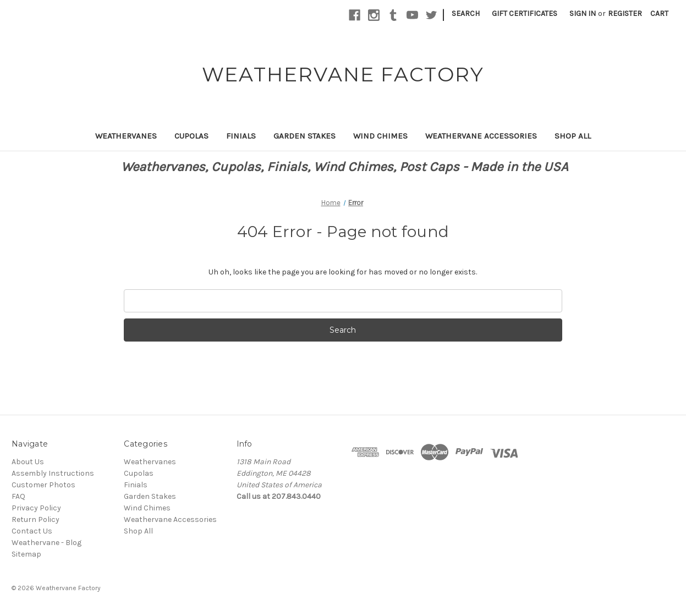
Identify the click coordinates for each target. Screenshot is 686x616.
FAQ (18, 496)
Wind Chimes (380, 136)
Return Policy (35, 519)
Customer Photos (43, 485)
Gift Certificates (525, 13)
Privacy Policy (36, 508)
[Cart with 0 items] (659, 13)
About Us (28, 462)
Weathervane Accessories (481, 136)
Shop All (573, 136)
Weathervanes (126, 136)
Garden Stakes (304, 136)
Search (466, 13)
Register (625, 13)
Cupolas (191, 136)
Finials (241, 136)
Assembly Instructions (53, 473)
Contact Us (32, 531)
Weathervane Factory (68, 588)
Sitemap (26, 554)
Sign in (583, 13)
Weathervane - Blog (46, 543)
